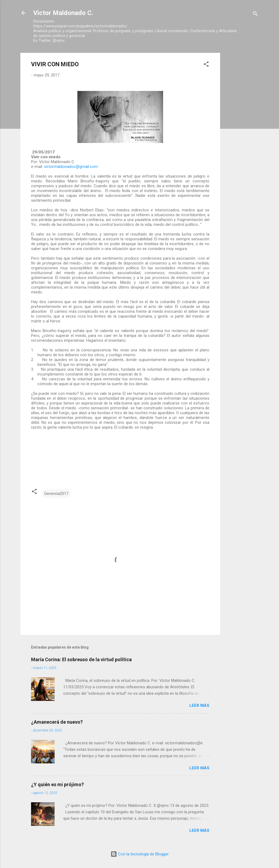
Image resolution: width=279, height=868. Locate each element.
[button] (206, 65)
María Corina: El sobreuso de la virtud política (81, 659)
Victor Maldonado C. (63, 13)
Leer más (199, 705)
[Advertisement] (242, 133)
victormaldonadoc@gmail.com (71, 167)
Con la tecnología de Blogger (140, 854)
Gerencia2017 (56, 494)
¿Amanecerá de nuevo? (57, 722)
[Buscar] (255, 15)
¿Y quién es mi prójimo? (57, 784)
